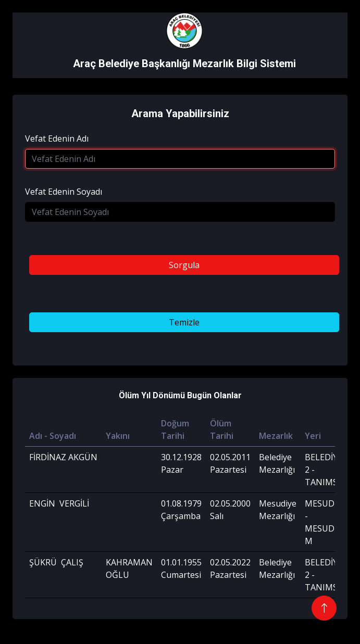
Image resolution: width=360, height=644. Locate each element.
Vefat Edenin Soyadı (64, 192)
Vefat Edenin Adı (57, 138)
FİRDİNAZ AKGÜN (63, 457)
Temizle (184, 322)
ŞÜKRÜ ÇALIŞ (56, 562)
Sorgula (184, 265)
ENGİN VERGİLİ (59, 503)
